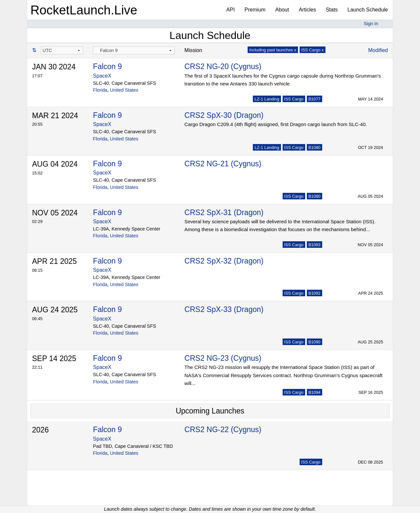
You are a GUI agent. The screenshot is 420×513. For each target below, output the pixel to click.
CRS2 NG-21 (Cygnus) (223, 164)
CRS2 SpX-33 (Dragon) (224, 309)
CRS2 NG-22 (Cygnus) (223, 430)
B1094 (315, 392)
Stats (332, 10)
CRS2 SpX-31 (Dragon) (224, 212)
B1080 (315, 147)
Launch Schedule (368, 10)
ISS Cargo (294, 99)
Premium (255, 10)
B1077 (315, 99)
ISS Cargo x (313, 50)
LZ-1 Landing (267, 99)
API (231, 10)
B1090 (315, 342)
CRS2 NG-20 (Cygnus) (223, 66)
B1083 (315, 245)
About (282, 10)
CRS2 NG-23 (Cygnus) (223, 358)
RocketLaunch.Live (84, 10)
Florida (100, 90)
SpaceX (102, 76)
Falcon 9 (107, 66)
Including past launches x (273, 50)
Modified (378, 50)
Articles (307, 10)
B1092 (315, 293)
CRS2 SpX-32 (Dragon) (224, 261)
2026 (40, 430)
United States (124, 90)
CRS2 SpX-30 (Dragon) (224, 115)
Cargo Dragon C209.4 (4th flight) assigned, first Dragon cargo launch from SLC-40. (276, 124)
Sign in (371, 24)
